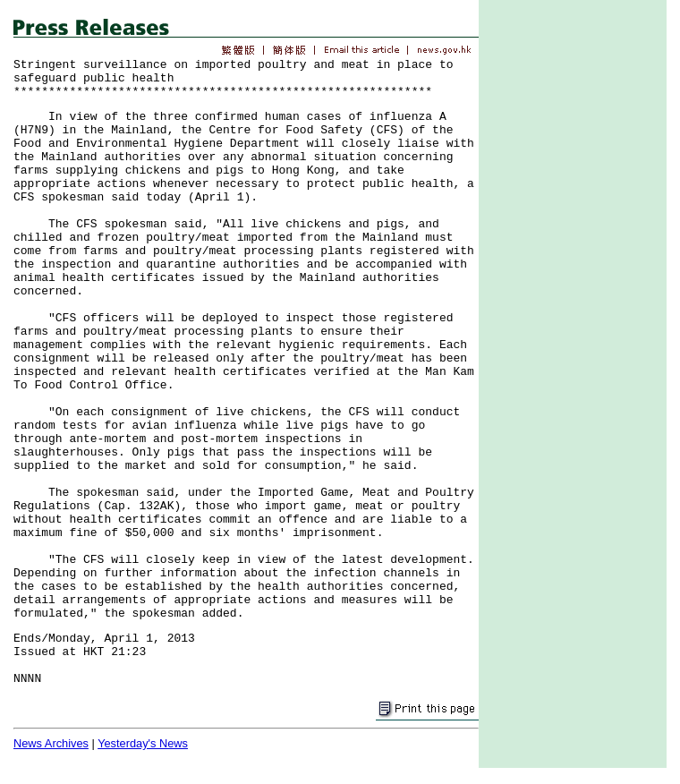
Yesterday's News (143, 743)
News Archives (51, 743)
